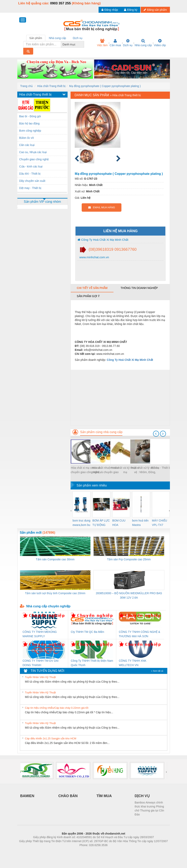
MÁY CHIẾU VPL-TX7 (160, 523)
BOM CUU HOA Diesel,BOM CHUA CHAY (120, 523)
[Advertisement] (120, 398)
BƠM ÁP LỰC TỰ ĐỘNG (101, 523)
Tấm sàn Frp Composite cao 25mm (129, 559)
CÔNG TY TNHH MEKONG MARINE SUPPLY (40, 634)
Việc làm (102, 43)
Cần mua (115, 43)
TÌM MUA (104, 796)
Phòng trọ (68, 851)
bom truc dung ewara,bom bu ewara (81, 523)
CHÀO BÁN (68, 796)
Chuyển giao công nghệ (34, 159)
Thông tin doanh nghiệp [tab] (139, 288)
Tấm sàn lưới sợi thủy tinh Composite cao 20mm (55, 593)
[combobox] (83, 44)
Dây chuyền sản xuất (32, 181)
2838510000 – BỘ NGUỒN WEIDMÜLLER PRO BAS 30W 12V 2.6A (129, 595)
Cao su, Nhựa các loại (33, 152)
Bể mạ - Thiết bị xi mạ (165, 468)
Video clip (160, 43)
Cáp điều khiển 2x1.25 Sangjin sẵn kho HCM (51, 738)
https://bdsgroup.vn (88, 851)
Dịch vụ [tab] (78, 38)
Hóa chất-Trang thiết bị (51, 86)
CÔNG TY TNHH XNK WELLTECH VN (133, 663)
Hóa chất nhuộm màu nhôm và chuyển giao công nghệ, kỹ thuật (105, 470)
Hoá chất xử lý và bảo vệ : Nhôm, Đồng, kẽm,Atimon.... (145, 470)
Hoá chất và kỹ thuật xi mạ (125, 470)
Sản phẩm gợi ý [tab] (88, 296)
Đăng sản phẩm (155, 10)
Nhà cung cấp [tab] (58, 38)
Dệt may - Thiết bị (30, 188)
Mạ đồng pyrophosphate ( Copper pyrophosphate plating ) (105, 86)
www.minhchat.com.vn (94, 257)
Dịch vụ (128, 43)
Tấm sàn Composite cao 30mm (55, 559)
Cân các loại (27, 145)
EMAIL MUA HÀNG (102, 207)
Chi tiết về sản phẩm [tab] (92, 288)
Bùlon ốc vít (27, 138)
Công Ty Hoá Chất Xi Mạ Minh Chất (103, 240)
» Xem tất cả (157, 671)
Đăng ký (131, 10)
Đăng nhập (110, 10)
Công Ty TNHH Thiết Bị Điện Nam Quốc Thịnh (92, 663)
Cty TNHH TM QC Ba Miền (87, 632)
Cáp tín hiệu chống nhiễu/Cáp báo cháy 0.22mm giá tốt (57, 708)
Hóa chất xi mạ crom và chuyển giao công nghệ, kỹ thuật (86, 470)
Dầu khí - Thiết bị (30, 174)
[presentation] (156, 434)
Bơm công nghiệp (30, 131)
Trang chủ (27, 86)
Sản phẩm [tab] (36, 38)
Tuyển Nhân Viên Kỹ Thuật (40, 677)
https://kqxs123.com (113, 851)
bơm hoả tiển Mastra (140, 523)
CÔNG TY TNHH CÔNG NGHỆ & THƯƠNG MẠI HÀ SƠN (140, 634)
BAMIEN (27, 796)
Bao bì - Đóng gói (30, 116)
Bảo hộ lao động (30, 123)
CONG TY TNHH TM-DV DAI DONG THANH (41, 663)
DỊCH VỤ (142, 796)
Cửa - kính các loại (31, 166)
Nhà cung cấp (143, 43)
